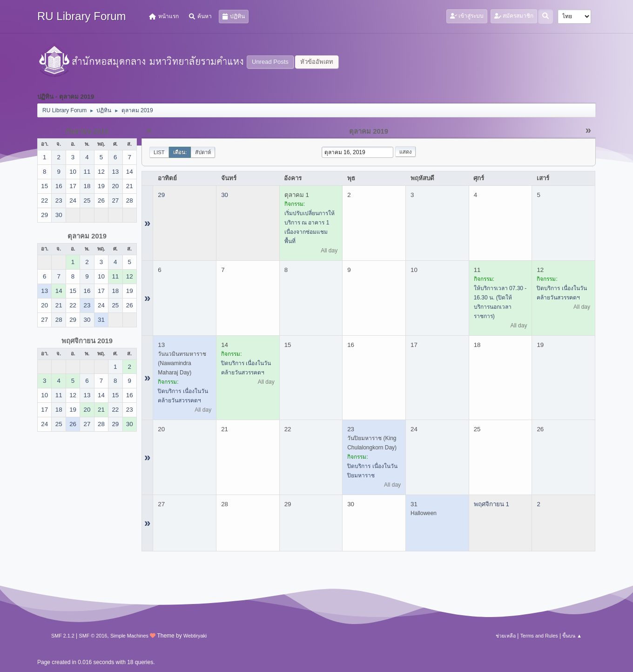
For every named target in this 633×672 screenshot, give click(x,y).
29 (161, 195)
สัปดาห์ (203, 152)
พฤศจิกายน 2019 (87, 341)
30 (225, 195)
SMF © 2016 (93, 636)
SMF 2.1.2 (63, 636)
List (159, 152)
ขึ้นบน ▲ (572, 636)
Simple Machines (129, 636)
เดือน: (180, 152)
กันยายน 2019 (87, 131)
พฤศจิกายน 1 (492, 504)
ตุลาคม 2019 (87, 236)
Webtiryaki (195, 636)
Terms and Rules (539, 636)
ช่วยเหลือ (506, 636)
